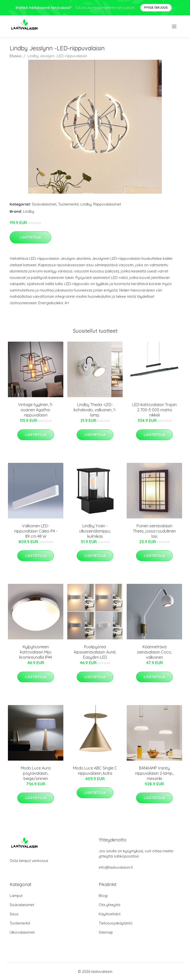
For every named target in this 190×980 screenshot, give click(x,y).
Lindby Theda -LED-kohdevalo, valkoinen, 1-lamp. (95, 410)
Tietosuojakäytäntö (116, 923)
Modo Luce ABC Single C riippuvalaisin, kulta (95, 771)
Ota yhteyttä (109, 905)
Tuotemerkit (68, 204)
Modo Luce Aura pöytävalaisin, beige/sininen (36, 773)
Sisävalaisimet (44, 204)
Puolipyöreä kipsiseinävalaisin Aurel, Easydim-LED (95, 652)
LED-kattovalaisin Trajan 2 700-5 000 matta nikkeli (154, 410)
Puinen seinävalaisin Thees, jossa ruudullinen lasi (154, 531)
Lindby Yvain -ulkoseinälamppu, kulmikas (95, 531)
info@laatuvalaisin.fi (116, 867)
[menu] (175, 27)
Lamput (16, 896)
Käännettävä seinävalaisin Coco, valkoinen (154, 652)
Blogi (103, 896)
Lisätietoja (30, 237)
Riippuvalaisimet (107, 204)
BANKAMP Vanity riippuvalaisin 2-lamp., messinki (154, 773)
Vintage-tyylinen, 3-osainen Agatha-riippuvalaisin (36, 410)
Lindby (86, 204)
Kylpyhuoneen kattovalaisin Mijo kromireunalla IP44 (36, 652)
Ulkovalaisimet (22, 932)
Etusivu (16, 56)
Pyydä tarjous (156, 8)
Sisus (14, 914)
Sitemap (106, 932)
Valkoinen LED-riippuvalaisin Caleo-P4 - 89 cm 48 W (36, 531)
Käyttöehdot (110, 914)
